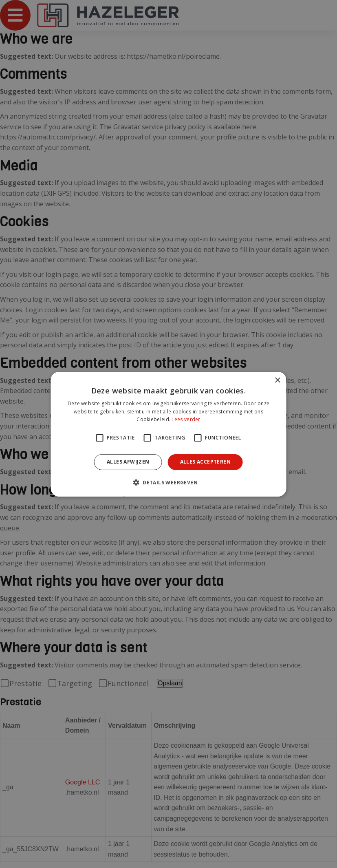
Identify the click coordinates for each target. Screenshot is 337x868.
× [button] (277, 380)
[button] (168, 482)
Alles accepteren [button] (205, 462)
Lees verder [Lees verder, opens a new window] (186, 419)
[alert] (168, 434)
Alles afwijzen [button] (128, 462)
